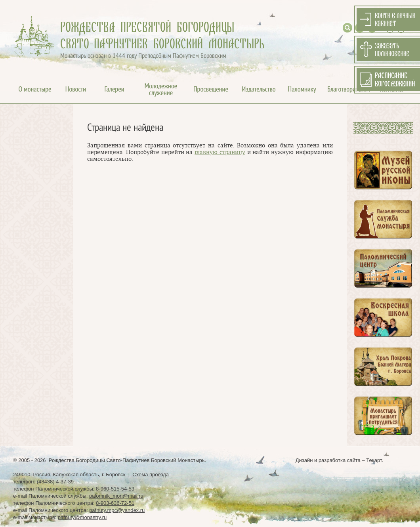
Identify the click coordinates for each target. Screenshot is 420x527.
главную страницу (220, 152)
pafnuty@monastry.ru (82, 517)
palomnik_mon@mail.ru (116, 496)
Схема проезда (151, 474)
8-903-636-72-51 (115, 503)
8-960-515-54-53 (115, 489)
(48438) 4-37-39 (55, 482)
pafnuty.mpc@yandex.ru (117, 510)
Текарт (374, 460)
